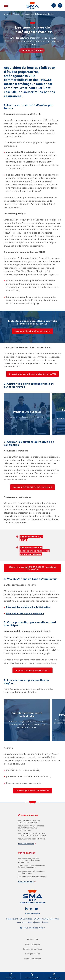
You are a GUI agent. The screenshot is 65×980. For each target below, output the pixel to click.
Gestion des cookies (33, 964)
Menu (6, 5)
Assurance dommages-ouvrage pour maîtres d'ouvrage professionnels (31, 834)
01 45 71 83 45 (54, 5)
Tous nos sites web (33, 934)
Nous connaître (32, 919)
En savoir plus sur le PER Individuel (33, 791)
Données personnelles (32, 955)
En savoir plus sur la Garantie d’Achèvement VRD (32, 374)
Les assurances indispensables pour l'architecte (31, 878)
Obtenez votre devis (32, 50)
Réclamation (32, 945)
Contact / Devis (11, 978)
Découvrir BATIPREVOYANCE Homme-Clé (32, 487)
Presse (45, 928)
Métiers (16, 14)
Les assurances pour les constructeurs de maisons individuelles (29, 866)
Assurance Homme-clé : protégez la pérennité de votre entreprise (32, 840)
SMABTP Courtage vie (43, 925)
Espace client (12, 925)
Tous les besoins (26, 850)
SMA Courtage (26, 925)
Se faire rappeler (54, 978)
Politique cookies (33, 960)
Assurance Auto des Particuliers (31, 845)
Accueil (7, 14)
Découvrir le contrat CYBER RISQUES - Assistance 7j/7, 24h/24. (32, 568)
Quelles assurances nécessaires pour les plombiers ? (32, 873)
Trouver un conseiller (32, 978)
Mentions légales (32, 950)
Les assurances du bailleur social (32, 882)
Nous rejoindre (34, 928)
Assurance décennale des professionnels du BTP (29, 827)
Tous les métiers (26, 887)
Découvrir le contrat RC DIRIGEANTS (32, 670)
